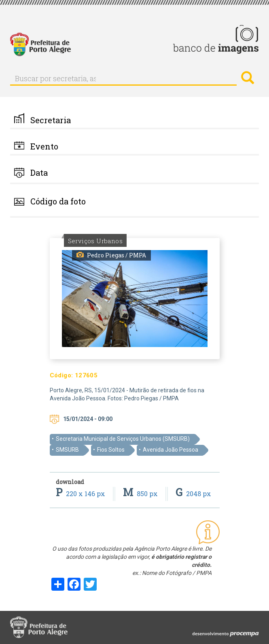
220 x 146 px (81, 494)
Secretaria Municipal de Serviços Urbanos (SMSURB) (123, 439)
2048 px (193, 494)
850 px (141, 494)
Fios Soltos (111, 450)
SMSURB (67, 450)
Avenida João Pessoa (171, 450)
